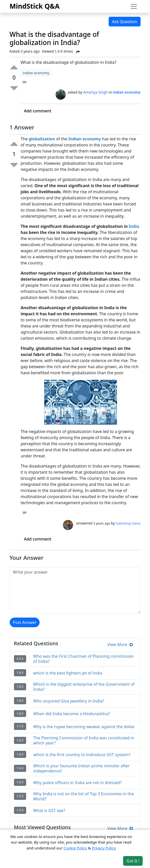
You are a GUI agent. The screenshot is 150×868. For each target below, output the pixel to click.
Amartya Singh (96, 92)
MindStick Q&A (35, 6)
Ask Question (124, 22)
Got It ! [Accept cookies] (133, 861)
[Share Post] (78, 52)
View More (120, 645)
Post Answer (25, 622)
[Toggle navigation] (134, 6)
